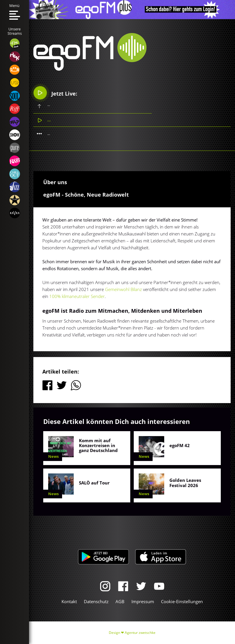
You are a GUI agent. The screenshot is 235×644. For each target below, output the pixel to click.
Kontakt (69, 601)
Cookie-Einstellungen (182, 601)
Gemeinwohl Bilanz (123, 289)
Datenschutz (96, 601)
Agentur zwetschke (140, 633)
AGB (120, 601)
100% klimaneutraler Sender (77, 296)
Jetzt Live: (55, 93)
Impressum (143, 601)
